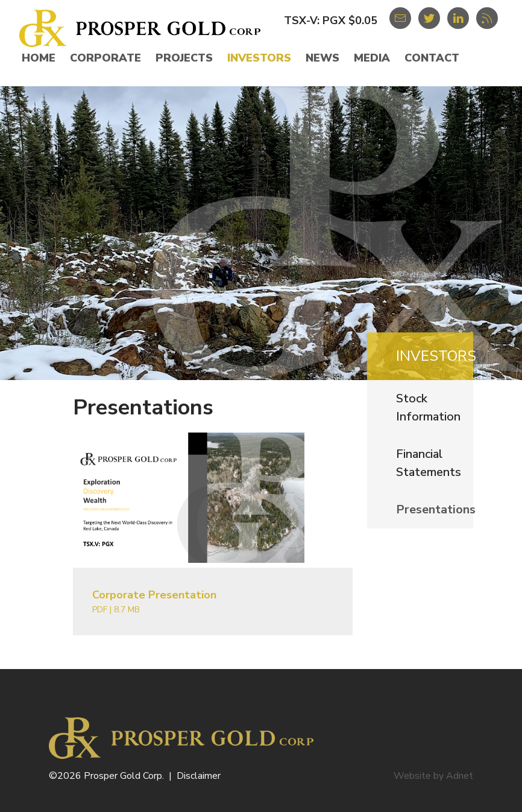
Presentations (436, 509)
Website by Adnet (433, 776)
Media (372, 58)
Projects (184, 58)
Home (39, 58)
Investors (259, 58)
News (322, 58)
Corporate (105, 58)
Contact (432, 58)
